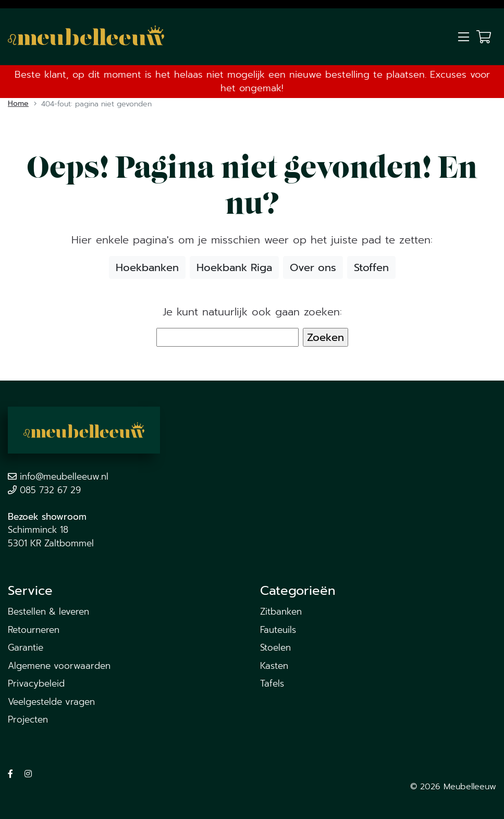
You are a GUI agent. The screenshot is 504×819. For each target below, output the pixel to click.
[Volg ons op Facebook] (10, 774)
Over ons (313, 267)
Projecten (28, 719)
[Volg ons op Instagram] (28, 774)
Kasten (274, 666)
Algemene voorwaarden (59, 666)
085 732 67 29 (50, 490)
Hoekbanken (147, 267)
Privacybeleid (36, 683)
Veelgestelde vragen (51, 702)
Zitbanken (281, 612)
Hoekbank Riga (234, 267)
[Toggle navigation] (463, 37)
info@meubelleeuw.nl (64, 476)
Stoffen (371, 267)
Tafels (272, 683)
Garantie (26, 647)
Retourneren (34, 630)
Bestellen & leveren (48, 612)
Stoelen (275, 647)
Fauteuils (278, 630)
